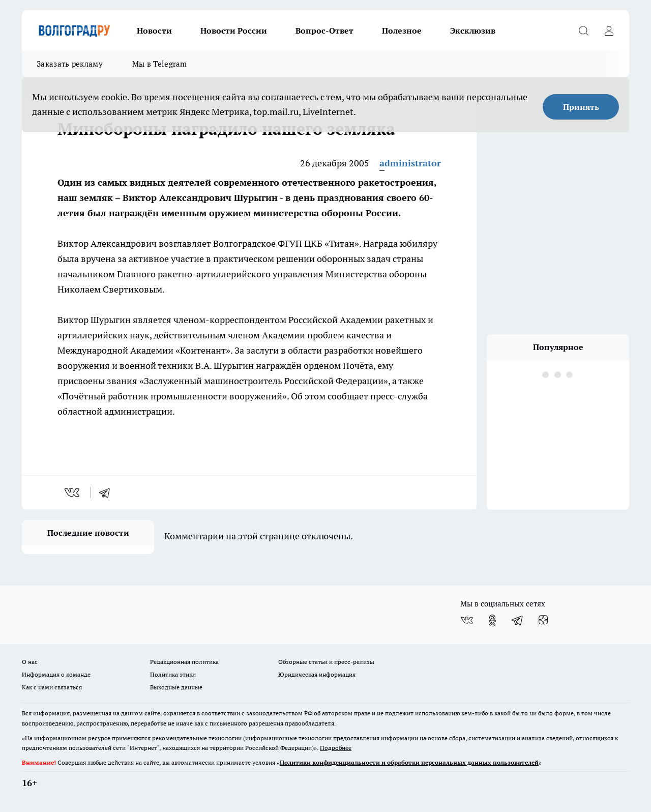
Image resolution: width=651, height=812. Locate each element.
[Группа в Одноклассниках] (492, 620)
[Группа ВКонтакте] (467, 620)
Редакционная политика (184, 662)
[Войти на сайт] (609, 31)
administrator (410, 163)
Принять (581, 107)
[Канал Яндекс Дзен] (543, 620)
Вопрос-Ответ (324, 31)
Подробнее (336, 748)
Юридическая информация (317, 674)
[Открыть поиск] (583, 31)
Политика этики (173, 674)
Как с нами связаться (52, 687)
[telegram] (108, 492)
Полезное (402, 31)
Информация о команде (56, 674)
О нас (30, 662)
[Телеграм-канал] (518, 620)
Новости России (234, 31)
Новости (154, 31)
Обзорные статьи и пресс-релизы (326, 662)
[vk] (73, 492)
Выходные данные (176, 687)
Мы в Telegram (160, 64)
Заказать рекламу (70, 64)
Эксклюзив (473, 31)
